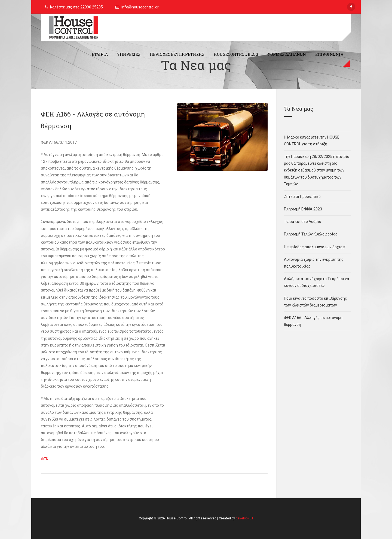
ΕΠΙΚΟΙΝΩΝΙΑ (329, 54)
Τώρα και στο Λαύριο (303, 222)
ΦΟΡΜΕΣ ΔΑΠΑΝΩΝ (287, 54)
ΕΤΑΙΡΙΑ (100, 54)
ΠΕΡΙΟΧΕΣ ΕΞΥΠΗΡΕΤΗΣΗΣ (177, 54)
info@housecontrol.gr (140, 7)
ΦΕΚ (45, 459)
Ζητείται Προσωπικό (302, 197)
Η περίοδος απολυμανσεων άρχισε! (315, 247)
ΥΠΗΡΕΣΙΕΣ (129, 54)
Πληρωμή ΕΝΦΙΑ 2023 (303, 209)
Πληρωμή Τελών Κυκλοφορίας (311, 234)
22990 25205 (92, 7)
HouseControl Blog (236, 54)
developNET (245, 518)
